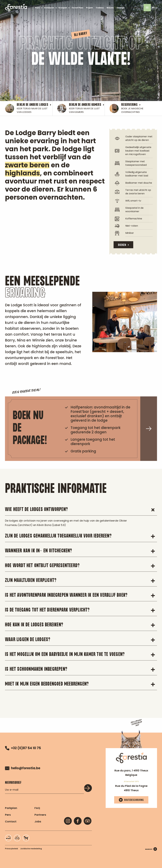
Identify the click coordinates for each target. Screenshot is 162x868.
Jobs (38, 821)
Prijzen (90, 8)
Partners (40, 815)
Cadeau (100, 8)
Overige (121, 8)
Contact (11, 821)
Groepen (63, 8)
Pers (8, 815)
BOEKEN (122, 245)
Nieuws (110, 8)
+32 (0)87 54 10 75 (23, 748)
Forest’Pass (77, 8)
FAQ (37, 808)
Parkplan (11, 808)
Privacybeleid (11, 849)
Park (37, 8)
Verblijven (49, 8)
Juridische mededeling (31, 849)
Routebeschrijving (131, 800)
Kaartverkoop (135, 8)
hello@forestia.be (23, 768)
